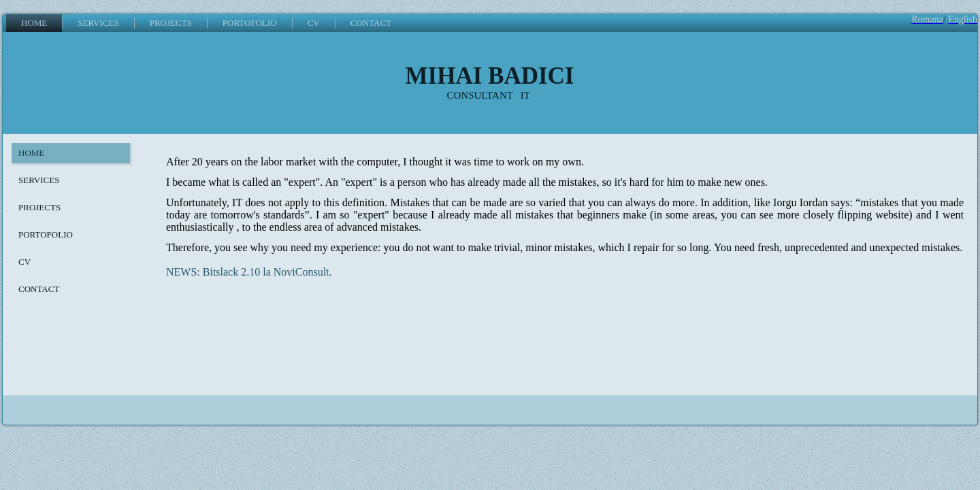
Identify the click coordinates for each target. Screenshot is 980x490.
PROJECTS (171, 23)
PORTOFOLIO (250, 23)
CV (314, 23)
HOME (34, 23)
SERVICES (98, 23)
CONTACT (371, 23)
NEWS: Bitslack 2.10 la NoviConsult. (249, 272)
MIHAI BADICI (490, 76)
